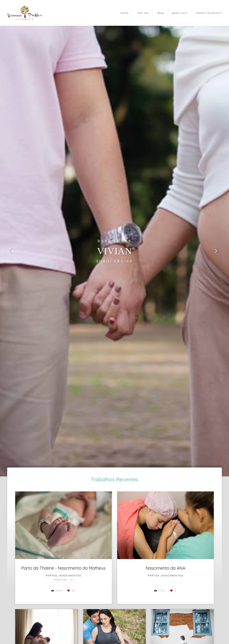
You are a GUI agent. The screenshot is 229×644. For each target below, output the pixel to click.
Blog (161, 13)
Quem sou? (180, 13)
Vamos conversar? (209, 13)
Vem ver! (143, 13)
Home (125, 13)
